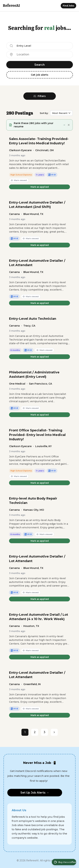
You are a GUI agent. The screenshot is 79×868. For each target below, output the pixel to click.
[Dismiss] (69, 125)
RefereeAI (11, 6)
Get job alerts (40, 75)
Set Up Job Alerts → (35, 793)
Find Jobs (68, 6)
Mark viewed (19, 180)
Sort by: (44, 113)
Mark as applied (40, 187)
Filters (40, 96)
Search (39, 65)
